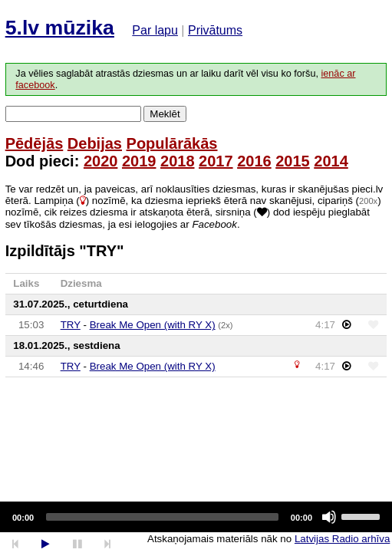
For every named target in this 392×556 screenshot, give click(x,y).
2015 (293, 161)
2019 (139, 161)
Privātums (215, 30)
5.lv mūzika (60, 28)
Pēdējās (35, 143)
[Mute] (329, 517)
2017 (216, 161)
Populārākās (172, 143)
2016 (254, 161)
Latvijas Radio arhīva (342, 539)
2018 (178, 161)
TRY (71, 325)
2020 (101, 161)
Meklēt (165, 114)
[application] (196, 517)
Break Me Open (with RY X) (153, 325)
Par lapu (155, 30)
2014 (331, 161)
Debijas (95, 143)
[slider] (162, 517)
